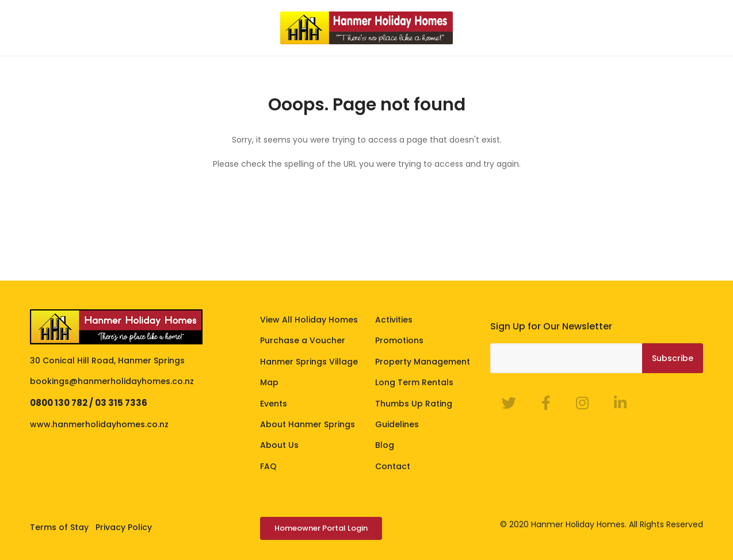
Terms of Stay (59, 527)
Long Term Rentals (414, 382)
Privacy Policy (124, 527)
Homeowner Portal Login (321, 528)
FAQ (268, 466)
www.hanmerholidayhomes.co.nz (99, 424)
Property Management (423, 362)
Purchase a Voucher (303, 340)
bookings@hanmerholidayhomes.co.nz (112, 381)
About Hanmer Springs (308, 424)
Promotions (399, 340)
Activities (394, 320)
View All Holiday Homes (309, 320)
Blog (385, 445)
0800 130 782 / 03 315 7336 (89, 403)
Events (274, 404)
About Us (279, 445)
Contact (393, 466)
